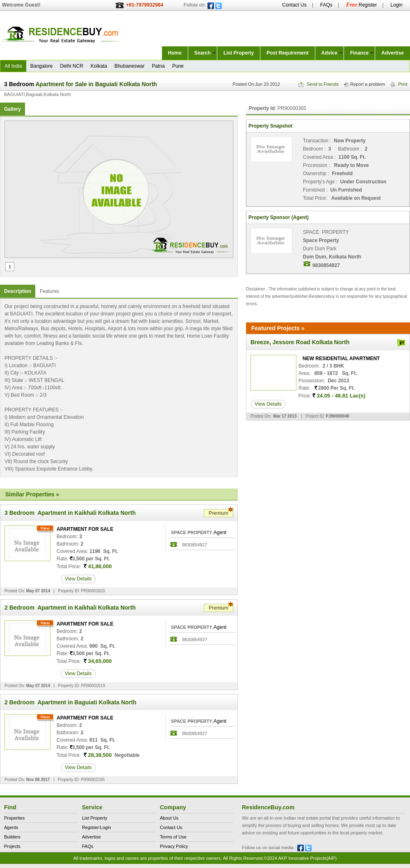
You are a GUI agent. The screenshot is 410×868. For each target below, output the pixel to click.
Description (18, 291)
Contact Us (294, 5)
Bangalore (42, 66)
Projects (12, 846)
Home (175, 53)
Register (361, 5)
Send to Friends (318, 84)
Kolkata (99, 66)
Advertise (393, 53)
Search (203, 53)
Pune (178, 66)
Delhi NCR (72, 66)
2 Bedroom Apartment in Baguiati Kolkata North (71, 702)
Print (399, 84)
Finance (359, 53)
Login (396, 5)
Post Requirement (288, 53)
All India (13, 66)
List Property (239, 53)
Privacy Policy (174, 846)
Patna (158, 66)
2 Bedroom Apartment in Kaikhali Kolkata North (70, 608)
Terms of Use (173, 837)
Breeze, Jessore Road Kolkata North (300, 342)
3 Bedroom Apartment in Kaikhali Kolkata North (70, 513)
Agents (11, 827)
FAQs (326, 5)
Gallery (13, 109)
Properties (14, 818)
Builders (12, 837)
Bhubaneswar (129, 66)
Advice (329, 53)
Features (49, 291)
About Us (169, 818)
